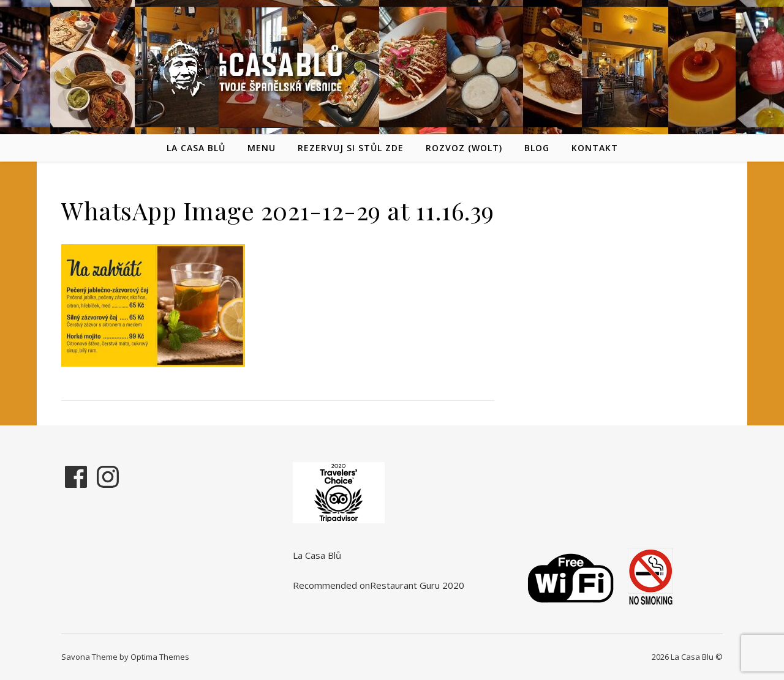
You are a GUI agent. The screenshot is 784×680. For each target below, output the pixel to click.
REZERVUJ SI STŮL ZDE (351, 148)
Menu (262, 148)
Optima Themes (160, 657)
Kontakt (595, 148)
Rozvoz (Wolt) (464, 148)
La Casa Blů (196, 148)
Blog (537, 148)
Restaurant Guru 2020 (417, 585)
